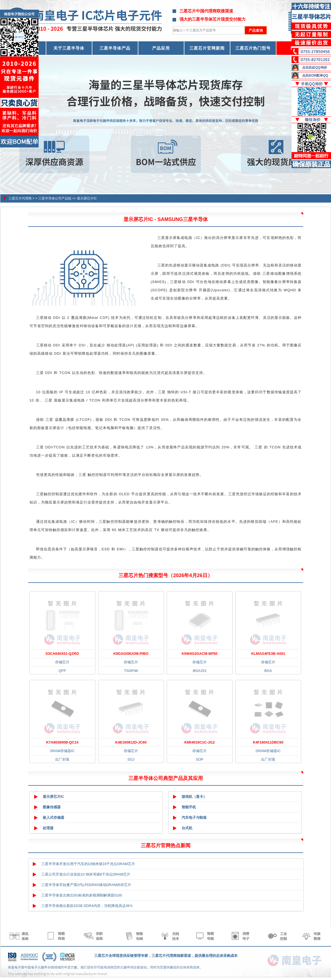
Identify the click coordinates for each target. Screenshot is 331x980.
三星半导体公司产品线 (55, 198)
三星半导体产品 (115, 48)
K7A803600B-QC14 (62, 742)
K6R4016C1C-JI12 (200, 742)
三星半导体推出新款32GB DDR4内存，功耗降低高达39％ (87, 906)
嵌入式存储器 (53, 818)
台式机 (187, 828)
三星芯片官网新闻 (207, 48)
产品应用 (161, 48)
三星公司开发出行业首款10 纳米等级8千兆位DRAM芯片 (86, 874)
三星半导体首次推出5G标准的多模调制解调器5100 (82, 895)
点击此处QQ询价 (315, 68)
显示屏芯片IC (87, 198)
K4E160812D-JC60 (131, 742)
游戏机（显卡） (194, 797)
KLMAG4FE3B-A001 (268, 654)
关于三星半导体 (69, 48)
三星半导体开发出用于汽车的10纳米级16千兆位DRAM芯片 (88, 864)
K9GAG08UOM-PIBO (131, 654)
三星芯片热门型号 (253, 48)
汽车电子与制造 (194, 818)
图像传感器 (52, 807)
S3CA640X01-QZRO (62, 654)
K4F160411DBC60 (268, 742)
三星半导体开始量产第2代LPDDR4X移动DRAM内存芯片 (86, 885)
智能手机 (189, 807)
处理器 (48, 828)
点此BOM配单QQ (315, 76)
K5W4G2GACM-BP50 (200, 654)
